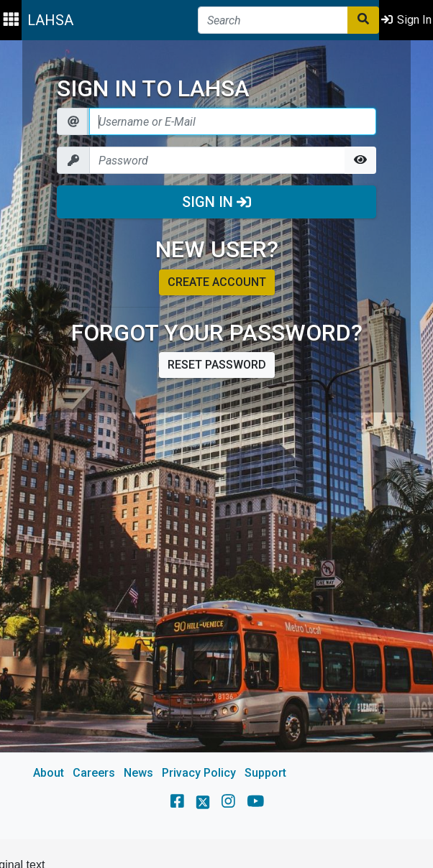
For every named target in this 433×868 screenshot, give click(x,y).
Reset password (217, 365)
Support (265, 773)
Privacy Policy (199, 773)
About (49, 773)
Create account (217, 282)
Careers (94, 773)
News (138, 773)
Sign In (216, 202)
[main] (216, 440)
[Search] (273, 20)
